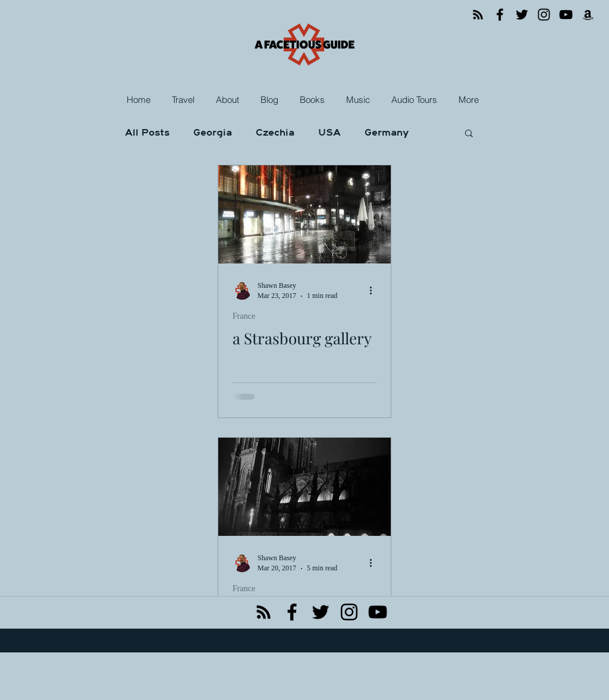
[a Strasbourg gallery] (304, 214)
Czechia (275, 133)
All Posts (147, 133)
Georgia (213, 133)
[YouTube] (566, 15)
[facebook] (292, 612)
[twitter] (321, 612)
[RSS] (478, 15)
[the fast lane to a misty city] (304, 487)
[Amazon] (588, 15)
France (244, 316)
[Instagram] (544, 15)
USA (329, 133)
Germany (387, 133)
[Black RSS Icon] (263, 612)
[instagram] (349, 612)
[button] (184, 100)
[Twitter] (522, 15)
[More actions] (375, 290)
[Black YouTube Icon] (378, 612)
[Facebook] (500, 15)
